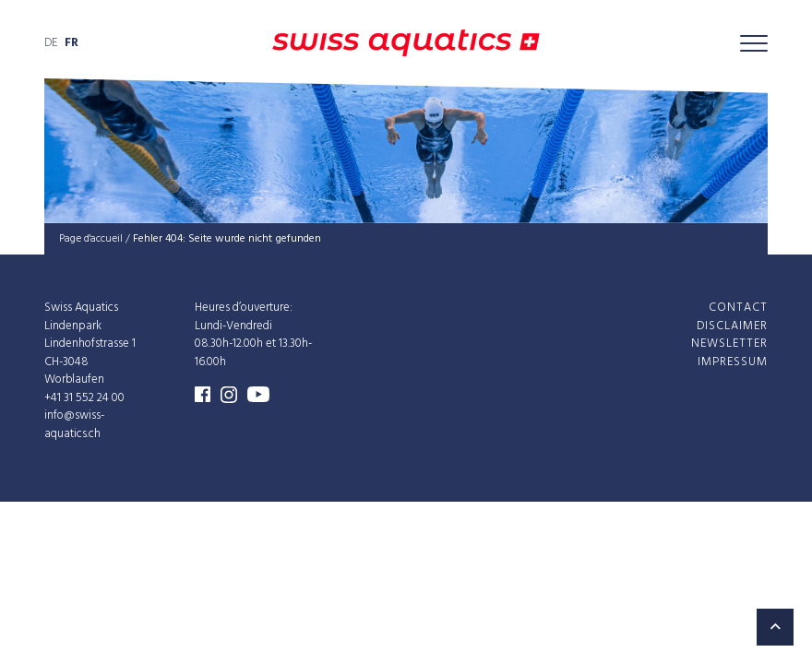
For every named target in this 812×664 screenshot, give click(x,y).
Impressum (733, 361)
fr (72, 43)
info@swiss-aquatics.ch (74, 425)
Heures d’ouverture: (244, 308)
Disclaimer (732, 325)
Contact (738, 308)
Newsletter (729, 344)
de (51, 43)
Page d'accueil (91, 239)
